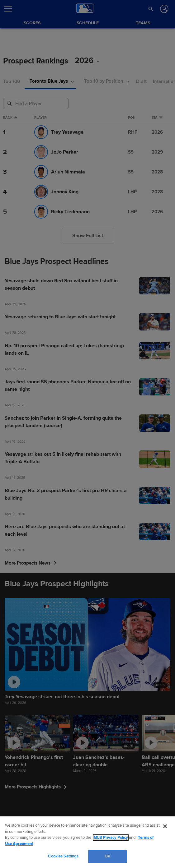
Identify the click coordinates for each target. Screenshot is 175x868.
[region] (87, 842)
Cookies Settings (63, 856)
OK (107, 856)
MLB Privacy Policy (111, 838)
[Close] (165, 826)
